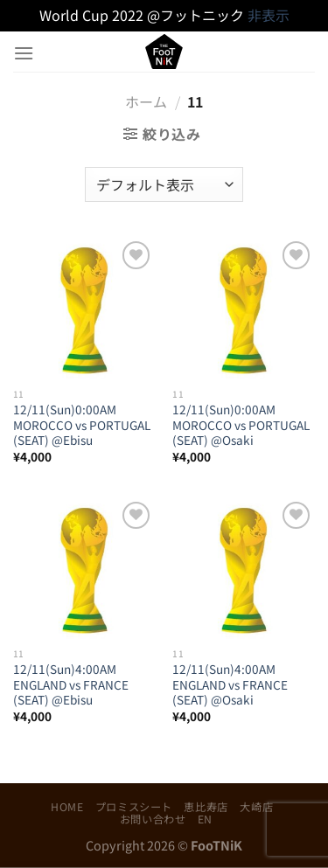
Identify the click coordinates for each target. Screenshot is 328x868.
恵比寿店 (206, 807)
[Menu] (24, 53)
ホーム (146, 101)
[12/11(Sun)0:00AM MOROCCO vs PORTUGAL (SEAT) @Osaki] (244, 308)
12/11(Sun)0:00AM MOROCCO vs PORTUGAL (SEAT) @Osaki (241, 425)
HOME (67, 807)
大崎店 (256, 807)
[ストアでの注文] (164, 184)
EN (205, 819)
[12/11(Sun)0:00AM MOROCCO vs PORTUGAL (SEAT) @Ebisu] (84, 308)
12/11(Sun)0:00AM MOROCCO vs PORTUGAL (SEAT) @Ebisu (82, 425)
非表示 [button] (269, 15)
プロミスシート (134, 807)
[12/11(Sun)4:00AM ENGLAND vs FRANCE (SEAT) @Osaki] (244, 569)
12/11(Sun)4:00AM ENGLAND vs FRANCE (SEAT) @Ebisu (71, 685)
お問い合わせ (153, 819)
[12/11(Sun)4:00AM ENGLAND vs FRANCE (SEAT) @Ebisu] (84, 569)
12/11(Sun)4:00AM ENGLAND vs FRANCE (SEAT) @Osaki (230, 685)
